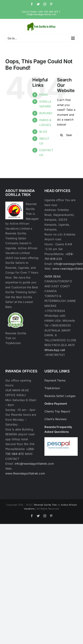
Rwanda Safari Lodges (60, 396)
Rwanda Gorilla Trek (45, 505)
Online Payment (56, 404)
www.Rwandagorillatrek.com (25, 473)
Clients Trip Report (57, 411)
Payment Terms (55, 380)
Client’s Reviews (56, 419)
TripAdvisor (52, 388)
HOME (44, 95)
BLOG (43, 132)
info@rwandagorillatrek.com (41, 14)
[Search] (61, 135)
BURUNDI (46, 113)
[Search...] (67, 135)
